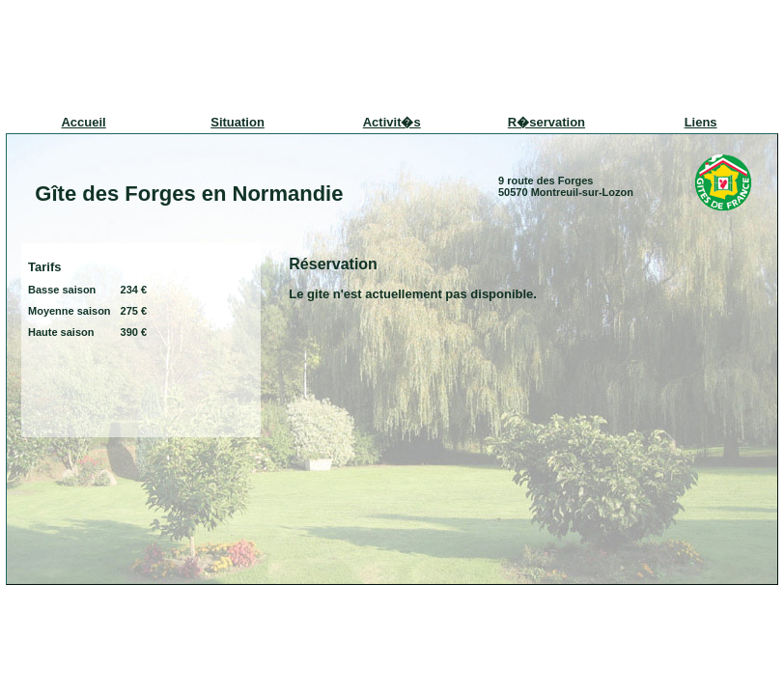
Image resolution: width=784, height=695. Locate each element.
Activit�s (392, 122)
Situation (238, 122)
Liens (701, 122)
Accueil (83, 122)
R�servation (546, 122)
